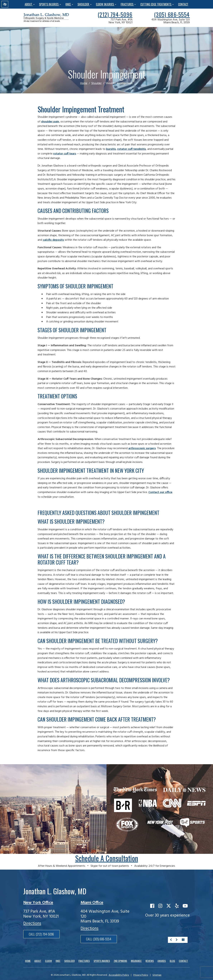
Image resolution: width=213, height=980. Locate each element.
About (30, 4)
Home (84, 83)
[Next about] (177, 940)
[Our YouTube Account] (185, 906)
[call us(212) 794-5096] (115, 15)
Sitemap (157, 975)
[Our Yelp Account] (177, 906)
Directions (32, 924)
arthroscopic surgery (142, 448)
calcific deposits (53, 240)
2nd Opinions (120, 961)
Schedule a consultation (107, 858)
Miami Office (92, 903)
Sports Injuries (50, 4)
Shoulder (84, 4)
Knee (69, 4)
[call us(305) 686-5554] (172, 15)
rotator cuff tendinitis (132, 149)
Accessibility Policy (119, 975)
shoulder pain (50, 122)
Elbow (49, 961)
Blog (172, 961)
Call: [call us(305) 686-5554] (99, 939)
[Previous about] (171, 940)
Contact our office (160, 492)
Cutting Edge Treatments (157, 4)
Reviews (150, 961)
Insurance (136, 961)
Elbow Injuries (106, 4)
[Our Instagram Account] (160, 906)
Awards (162, 961)
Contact (183, 4)
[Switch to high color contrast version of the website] (5, 4)
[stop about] (183, 940)
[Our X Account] (169, 906)
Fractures (128, 4)
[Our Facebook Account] (152, 906)
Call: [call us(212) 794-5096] (41, 934)
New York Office (38, 903)
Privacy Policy (141, 975)
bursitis (111, 149)
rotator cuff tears (65, 154)
